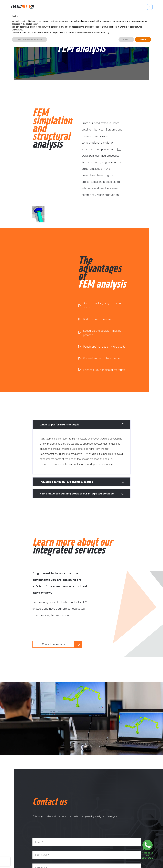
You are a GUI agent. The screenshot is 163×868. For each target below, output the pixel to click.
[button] (81, 425)
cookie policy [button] (32, 24)
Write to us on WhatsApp (147, 855)
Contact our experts (54, 644)
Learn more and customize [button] (29, 39)
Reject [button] (126, 39)
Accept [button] (143, 39)
